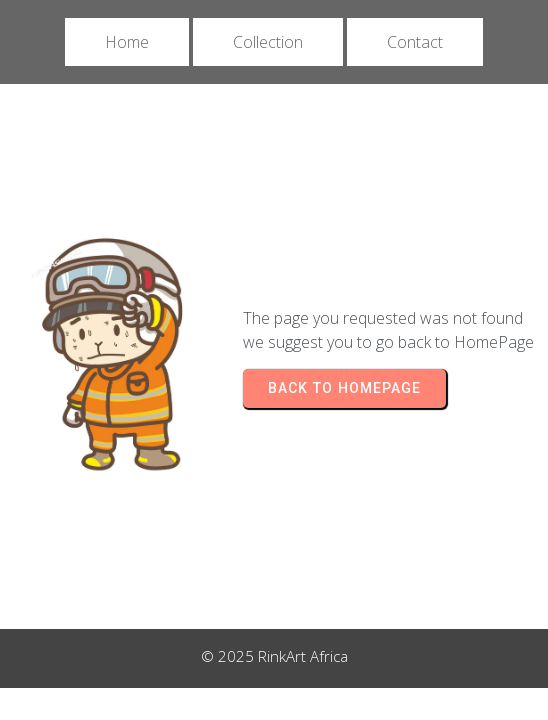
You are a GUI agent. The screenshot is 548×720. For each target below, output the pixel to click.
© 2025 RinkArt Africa (274, 656)
